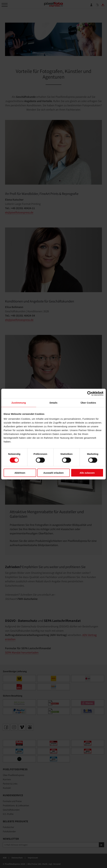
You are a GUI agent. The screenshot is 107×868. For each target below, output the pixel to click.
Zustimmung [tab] (19, 403)
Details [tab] (53, 403)
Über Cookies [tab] (88, 403)
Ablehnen (20, 473)
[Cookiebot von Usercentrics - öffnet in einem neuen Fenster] (90, 393)
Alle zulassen (87, 473)
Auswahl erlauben (53, 473)
